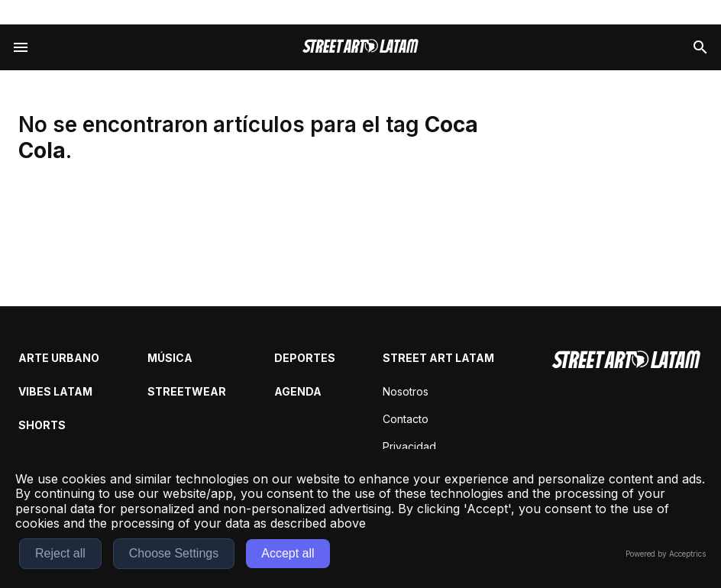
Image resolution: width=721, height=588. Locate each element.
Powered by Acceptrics (666, 554)
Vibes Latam (55, 391)
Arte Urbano (59, 358)
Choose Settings (174, 553)
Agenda (298, 391)
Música (170, 358)
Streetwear (187, 391)
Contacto (406, 419)
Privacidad (409, 446)
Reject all (60, 553)
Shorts (42, 425)
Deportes (305, 358)
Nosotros (406, 391)
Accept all (288, 553)
